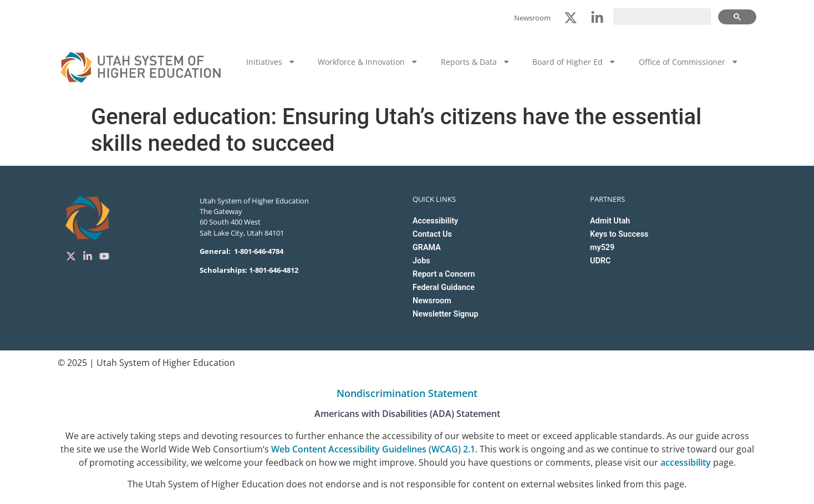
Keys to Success (619, 234)
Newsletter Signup (445, 314)
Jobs (421, 261)
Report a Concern (444, 274)
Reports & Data (475, 62)
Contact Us (432, 234)
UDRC (600, 261)
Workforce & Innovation (368, 62)
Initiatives (271, 62)
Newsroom (432, 301)
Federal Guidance (444, 287)
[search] (662, 17)
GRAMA (427, 248)
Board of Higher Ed (574, 62)
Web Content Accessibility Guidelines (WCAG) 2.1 (373, 449)
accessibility (686, 462)
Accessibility (435, 221)
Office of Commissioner (689, 62)
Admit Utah (610, 221)
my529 (602, 248)
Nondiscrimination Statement (407, 393)
